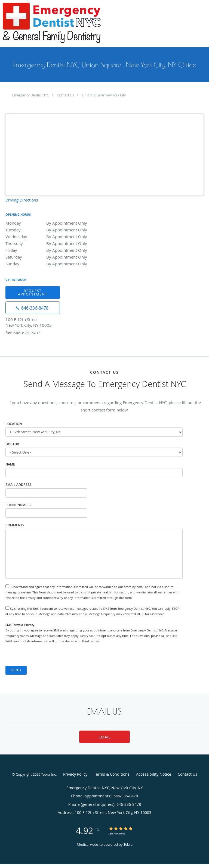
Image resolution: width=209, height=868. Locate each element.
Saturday (53, 257)
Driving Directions (22, 200)
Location (14, 424)
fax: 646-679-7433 (23, 333)
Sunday (53, 264)
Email (104, 737)
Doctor (12, 444)
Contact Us (65, 95)
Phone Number (19, 505)
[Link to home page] (70, 24)
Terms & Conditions (112, 774)
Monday (53, 223)
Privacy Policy (75, 774)
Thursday (53, 243)
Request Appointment (33, 292)
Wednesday (53, 237)
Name (10, 464)
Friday (53, 250)
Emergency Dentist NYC (31, 95)
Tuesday (53, 230)
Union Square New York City (104, 95)
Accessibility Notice (154, 774)
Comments (15, 525)
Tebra (128, 844)
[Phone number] (33, 308)
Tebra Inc (48, 774)
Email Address (18, 485)
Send (16, 670)
